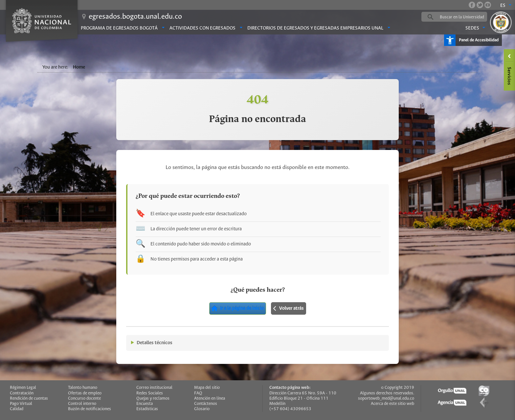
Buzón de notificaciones (90, 409)
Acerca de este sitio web (392, 404)
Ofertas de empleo (85, 393)
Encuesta (145, 404)
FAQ (198, 393)
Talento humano (83, 388)
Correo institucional (154, 388)
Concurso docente (84, 399)
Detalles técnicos (155, 343)
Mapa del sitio (207, 388)
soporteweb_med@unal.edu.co (386, 399)
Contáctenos (206, 404)
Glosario (202, 409)
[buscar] (464, 17)
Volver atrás (289, 308)
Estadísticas (147, 409)
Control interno (82, 404)
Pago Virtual (21, 404)
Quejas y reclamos (153, 399)
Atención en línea (210, 399)
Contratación (22, 393)
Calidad (17, 409)
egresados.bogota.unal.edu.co (135, 17)
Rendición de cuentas (29, 399)
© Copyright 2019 (398, 388)
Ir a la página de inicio (238, 308)
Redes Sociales (150, 393)
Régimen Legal (23, 388)
